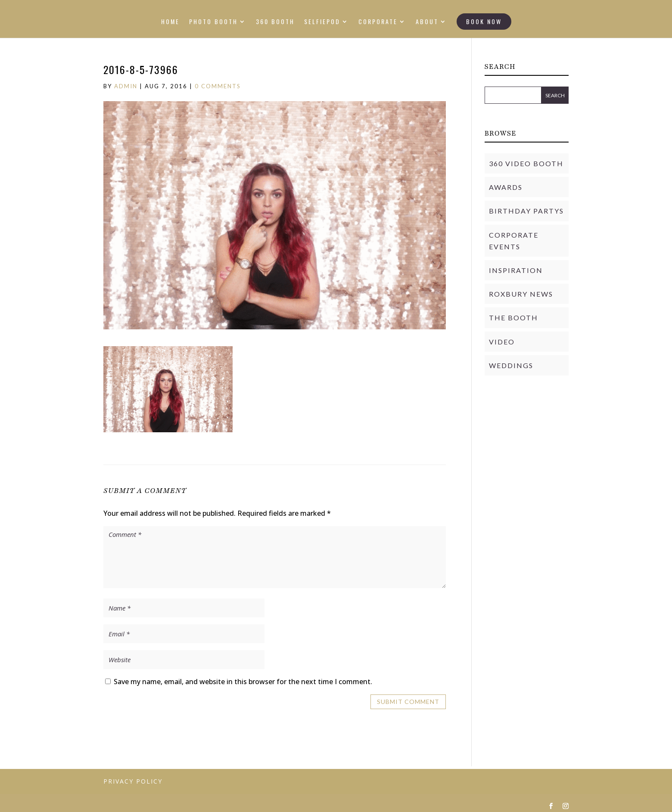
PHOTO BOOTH (213, 22)
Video (502, 342)
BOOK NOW (484, 21)
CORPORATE (378, 22)
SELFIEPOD (322, 22)
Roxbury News (521, 294)
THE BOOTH (513, 318)
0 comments (218, 86)
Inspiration (516, 270)
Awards (506, 187)
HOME (170, 22)
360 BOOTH (275, 22)
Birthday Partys (526, 211)
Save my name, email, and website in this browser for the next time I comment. (243, 682)
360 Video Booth (526, 163)
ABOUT (427, 22)
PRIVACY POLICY (133, 781)
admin (126, 86)
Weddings (511, 365)
